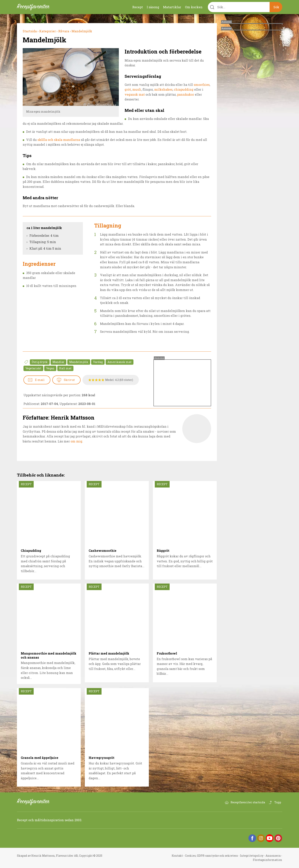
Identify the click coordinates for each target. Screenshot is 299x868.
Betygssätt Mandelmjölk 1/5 (90, 380)
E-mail (40, 380)
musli (137, 89)
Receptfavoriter (36, 802)
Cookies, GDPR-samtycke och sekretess (211, 856)
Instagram (261, 838)
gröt (128, 89)
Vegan (50, 368)
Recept (138, 7)
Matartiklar (172, 7)
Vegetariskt (33, 368)
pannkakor (186, 94)
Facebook (252, 838)
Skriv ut (69, 380)
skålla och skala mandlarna (59, 140)
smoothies (202, 85)
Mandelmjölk (79, 362)
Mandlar (58, 362)
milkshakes (163, 89)
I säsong (153, 7)
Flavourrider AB (67, 856)
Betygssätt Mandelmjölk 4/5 (100, 380)
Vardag (98, 362)
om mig (76, 441)
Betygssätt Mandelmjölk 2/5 (93, 380)
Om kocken (194, 7)
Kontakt (177, 856)
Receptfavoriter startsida (248, 802)
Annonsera (273, 856)
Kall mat (65, 368)
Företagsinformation (267, 860)
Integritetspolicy (252, 856)
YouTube (270, 838)
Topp (278, 802)
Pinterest (278, 838)
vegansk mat (135, 94)
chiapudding (184, 89)
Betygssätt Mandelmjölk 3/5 (96, 380)
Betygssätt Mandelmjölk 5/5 (103, 380)
